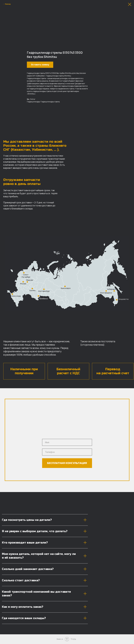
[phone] (67, 452)
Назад (8, 4)
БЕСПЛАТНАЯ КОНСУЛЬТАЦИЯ (67, 463)
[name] (67, 442)
